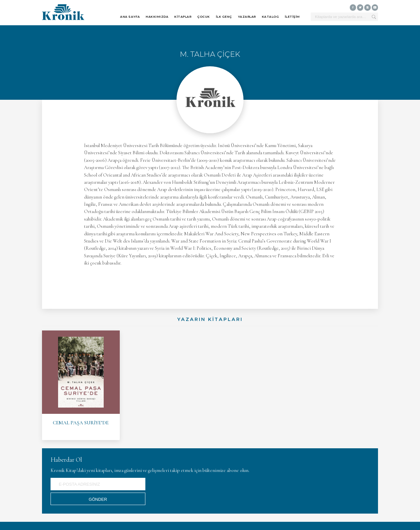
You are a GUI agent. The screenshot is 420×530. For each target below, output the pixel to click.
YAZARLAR (247, 17)
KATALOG (271, 17)
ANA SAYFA (130, 17)
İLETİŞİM (292, 17)
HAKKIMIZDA (157, 17)
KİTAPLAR (183, 17)
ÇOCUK (204, 17)
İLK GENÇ (224, 17)
